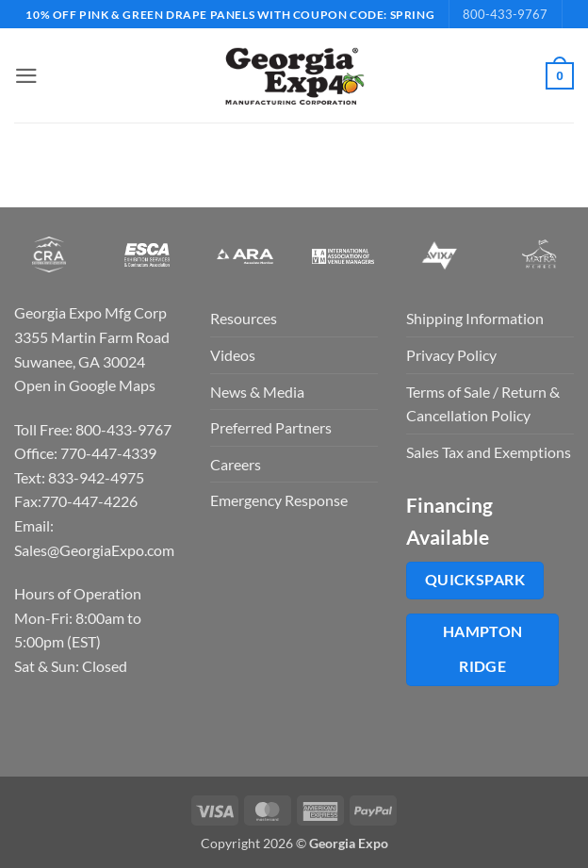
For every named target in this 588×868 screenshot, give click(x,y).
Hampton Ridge (483, 649)
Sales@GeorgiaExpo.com (94, 550)
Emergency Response (279, 500)
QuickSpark (475, 580)
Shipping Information (475, 318)
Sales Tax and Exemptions (489, 452)
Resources (244, 318)
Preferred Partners (271, 427)
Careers (236, 464)
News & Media (257, 392)
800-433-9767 (505, 14)
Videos (233, 355)
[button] (25, 76)
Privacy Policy (451, 355)
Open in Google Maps (85, 385)
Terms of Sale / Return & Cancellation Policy (483, 404)
